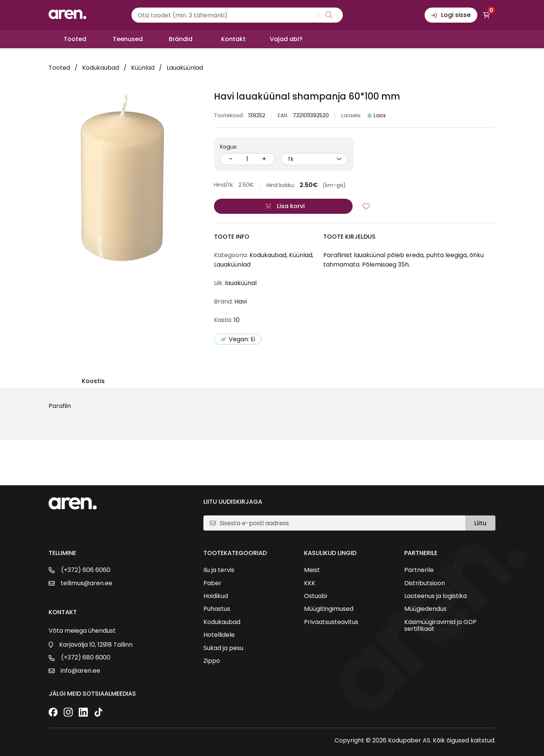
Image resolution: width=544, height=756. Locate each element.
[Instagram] (68, 713)
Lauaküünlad (185, 68)
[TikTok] (98, 713)
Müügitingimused (329, 609)
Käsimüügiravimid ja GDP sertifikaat (440, 626)
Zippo (212, 661)
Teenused (128, 39)
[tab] (93, 383)
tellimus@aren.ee (86, 583)
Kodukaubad (101, 68)
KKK (310, 583)
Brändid (181, 39)
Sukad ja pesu (223, 648)
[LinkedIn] (83, 713)
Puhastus (217, 609)
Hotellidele (219, 635)
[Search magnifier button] (328, 15)
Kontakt (233, 39)
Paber (212, 583)
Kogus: (229, 147)
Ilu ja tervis (219, 570)
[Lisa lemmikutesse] (366, 206)
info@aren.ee (80, 671)
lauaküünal (241, 283)
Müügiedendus (425, 609)
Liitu (480, 523)
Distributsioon (425, 583)
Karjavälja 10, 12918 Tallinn (96, 645)
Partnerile (419, 570)
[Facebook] (53, 713)
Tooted (75, 39)
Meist (312, 570)
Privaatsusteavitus (331, 622)
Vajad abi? (286, 39)
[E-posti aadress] (339, 523)
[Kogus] (248, 159)
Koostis (93, 382)
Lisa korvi (291, 206)
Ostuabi (316, 596)
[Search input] (237, 15)
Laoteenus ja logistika (436, 596)
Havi (241, 301)
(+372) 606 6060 (86, 570)
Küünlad (143, 68)
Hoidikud (216, 596)
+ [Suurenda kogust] (264, 159)
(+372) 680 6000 (86, 658)
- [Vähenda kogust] (231, 159)
